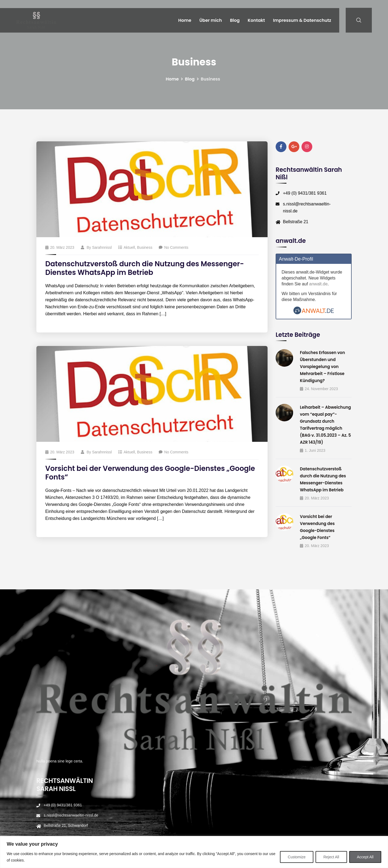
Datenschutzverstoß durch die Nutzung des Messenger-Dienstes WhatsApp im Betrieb (145, 268)
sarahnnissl (102, 247)
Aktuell (129, 247)
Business (145, 247)
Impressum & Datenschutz (302, 20)
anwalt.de (318, 284)
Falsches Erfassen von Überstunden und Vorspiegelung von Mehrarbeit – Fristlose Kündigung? (322, 367)
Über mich (211, 20)
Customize (297, 857)
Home (185, 20)
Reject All (331, 857)
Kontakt (256, 20)
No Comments (173, 247)
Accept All (365, 857)
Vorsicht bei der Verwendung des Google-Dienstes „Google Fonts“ (150, 473)
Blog (235, 20)
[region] (194, 852)
